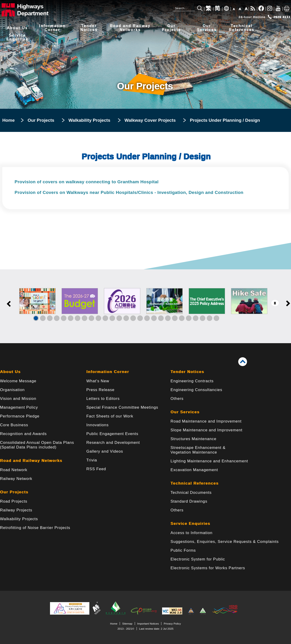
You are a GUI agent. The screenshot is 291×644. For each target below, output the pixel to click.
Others (177, 399)
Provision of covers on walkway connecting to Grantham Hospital (87, 182)
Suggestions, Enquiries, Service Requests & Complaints (225, 542)
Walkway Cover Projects (150, 120)
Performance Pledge (20, 416)
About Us (17, 28)
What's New (98, 381)
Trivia (92, 460)
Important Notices (148, 624)
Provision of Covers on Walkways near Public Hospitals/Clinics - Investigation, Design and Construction (129, 192)
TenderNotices (89, 28)
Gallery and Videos (105, 451)
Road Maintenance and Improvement (206, 421)
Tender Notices (187, 372)
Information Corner (108, 372)
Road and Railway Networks (31, 461)
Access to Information (192, 533)
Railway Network (16, 479)
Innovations (97, 425)
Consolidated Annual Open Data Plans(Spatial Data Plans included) (37, 445)
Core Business (14, 425)
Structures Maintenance (194, 439)
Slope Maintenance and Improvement (207, 430)
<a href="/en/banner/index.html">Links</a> (145, 306)
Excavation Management (194, 470)
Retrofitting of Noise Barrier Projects (35, 528)
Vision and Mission (18, 399)
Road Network (14, 470)
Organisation (12, 390)
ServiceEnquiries (17, 37)
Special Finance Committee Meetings (122, 407)
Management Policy (19, 407)
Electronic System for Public (198, 559)
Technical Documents (191, 493)
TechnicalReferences (242, 28)
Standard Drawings (189, 501)
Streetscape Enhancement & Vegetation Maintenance (198, 450)
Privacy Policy (172, 624)
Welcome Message (18, 381)
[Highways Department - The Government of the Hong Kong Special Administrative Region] (31, 10)
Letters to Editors (103, 399)
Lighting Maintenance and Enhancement (209, 461)
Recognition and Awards (23, 434)
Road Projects (14, 501)
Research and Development (113, 443)
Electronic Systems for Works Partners (208, 568)
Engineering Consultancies (197, 390)
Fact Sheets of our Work (110, 416)
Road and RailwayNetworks (130, 28)
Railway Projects (16, 510)
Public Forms (183, 550)
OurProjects (171, 28)
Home (8, 120)
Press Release (100, 390)
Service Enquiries (191, 524)
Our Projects (41, 120)
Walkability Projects (89, 120)
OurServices (207, 28)
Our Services (185, 412)
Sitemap (127, 624)
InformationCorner (52, 28)
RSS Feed (96, 469)
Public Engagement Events (112, 434)
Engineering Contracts (192, 381)
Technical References (195, 483)
